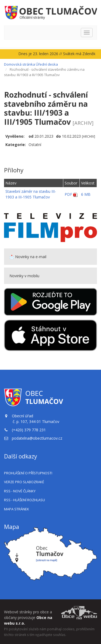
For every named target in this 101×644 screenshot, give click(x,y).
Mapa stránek (17, 509)
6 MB (86, 194)
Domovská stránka (20, 64)
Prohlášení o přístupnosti (28, 473)
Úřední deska (47, 64)
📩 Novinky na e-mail (28, 257)
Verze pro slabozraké (24, 482)
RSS (20, 491)
